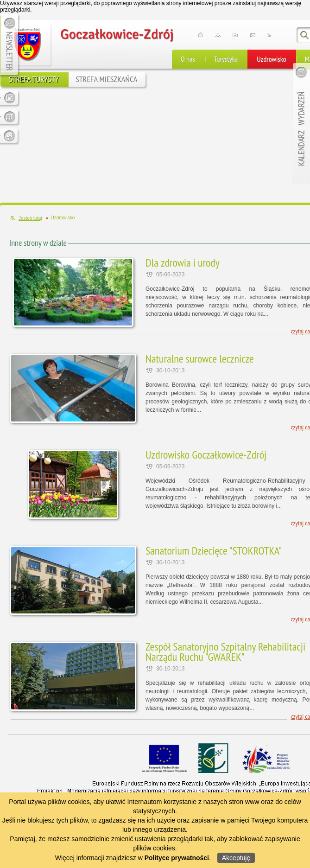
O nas (188, 59)
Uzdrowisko (271, 59)
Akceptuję (236, 858)
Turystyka (226, 59)
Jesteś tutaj (30, 218)
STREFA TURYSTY (34, 79)
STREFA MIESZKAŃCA (106, 79)
